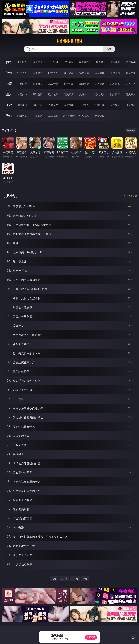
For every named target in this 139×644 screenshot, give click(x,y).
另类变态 (131, 84)
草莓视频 (53, 116)
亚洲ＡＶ (22, 73)
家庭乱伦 (38, 105)
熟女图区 (115, 94)
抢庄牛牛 (131, 62)
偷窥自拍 (22, 94)
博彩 (9, 62)
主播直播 (115, 73)
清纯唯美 (100, 94)
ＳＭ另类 (131, 73)
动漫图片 (69, 94)
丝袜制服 (100, 73)
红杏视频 (84, 116)
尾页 (85, 579)
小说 (9, 105)
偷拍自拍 (38, 84)
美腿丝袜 (84, 94)
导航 (9, 116)
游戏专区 (69, 62)
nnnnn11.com (69, 41)
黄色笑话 (115, 105)
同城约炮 (22, 116)
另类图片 (131, 94)
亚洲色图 (38, 94)
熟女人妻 (84, 73)
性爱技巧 (131, 105)
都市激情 (22, 105)
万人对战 (53, 62)
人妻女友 (53, 105)
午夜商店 (38, 116)
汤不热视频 (69, 116)
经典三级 (100, 84)
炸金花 (100, 62)
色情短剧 (100, 116)
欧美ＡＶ (53, 73)
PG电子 (22, 62)
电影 (9, 84)
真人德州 (38, 62)
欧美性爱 (69, 84)
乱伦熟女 (115, 84)
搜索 (109, 49)
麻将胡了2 (84, 62)
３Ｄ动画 (69, 73)
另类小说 (100, 105)
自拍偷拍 (38, 73)
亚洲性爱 (22, 84)
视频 (9, 73)
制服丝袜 (84, 84)
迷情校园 (84, 105)
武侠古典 (69, 105)
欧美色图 (53, 94)
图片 (9, 94)
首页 (54, 579)
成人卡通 (53, 84)
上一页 (64, 579)
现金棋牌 (115, 62)
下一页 (75, 579)
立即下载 (91, 637)
